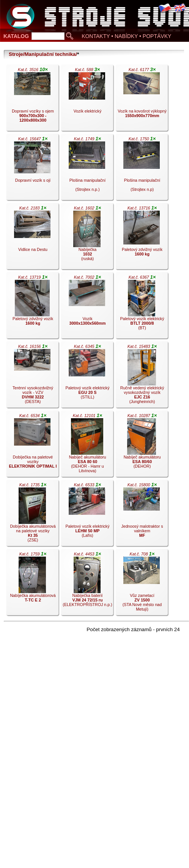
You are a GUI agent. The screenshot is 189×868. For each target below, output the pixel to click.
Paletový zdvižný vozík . (142, 238)
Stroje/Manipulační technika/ (43, 54)
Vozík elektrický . (87, 100)
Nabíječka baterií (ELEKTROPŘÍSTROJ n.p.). (87, 584)
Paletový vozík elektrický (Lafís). (87, 515)
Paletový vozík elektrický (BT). (142, 307)
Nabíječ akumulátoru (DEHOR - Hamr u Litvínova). (87, 446)
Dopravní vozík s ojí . (32, 169)
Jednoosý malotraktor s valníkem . (142, 515)
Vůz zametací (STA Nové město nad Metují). (142, 584)
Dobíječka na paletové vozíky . (32, 446)
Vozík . (87, 307)
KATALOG (16, 36)
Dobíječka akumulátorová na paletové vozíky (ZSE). (32, 515)
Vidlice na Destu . (32, 238)
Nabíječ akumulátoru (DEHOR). (142, 446)
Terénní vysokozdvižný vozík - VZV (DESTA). (32, 376)
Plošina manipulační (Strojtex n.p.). (87, 169)
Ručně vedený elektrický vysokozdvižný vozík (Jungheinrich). (142, 376)
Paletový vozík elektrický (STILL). (87, 376)
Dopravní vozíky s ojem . (32, 100)
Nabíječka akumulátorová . (32, 584)
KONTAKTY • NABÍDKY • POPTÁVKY (126, 36)
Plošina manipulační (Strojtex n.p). (142, 169)
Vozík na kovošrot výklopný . (142, 100)
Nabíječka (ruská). (87, 238)
